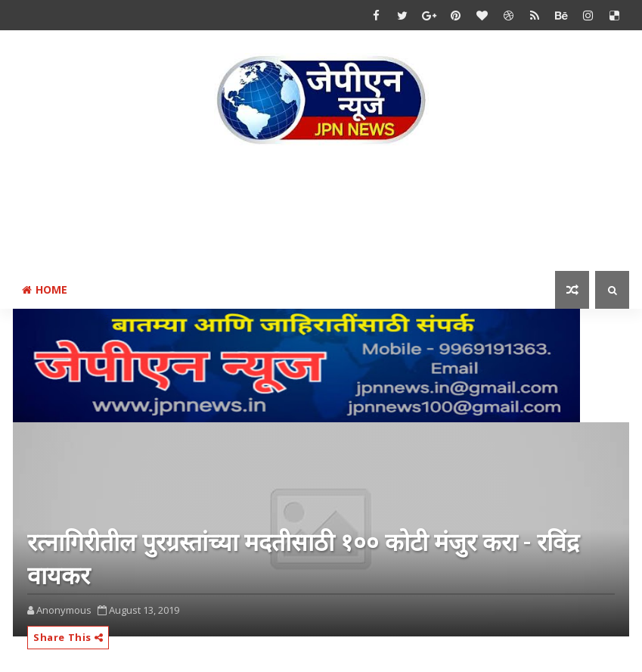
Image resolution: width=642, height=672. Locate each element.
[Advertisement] (321, 211)
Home (45, 289)
